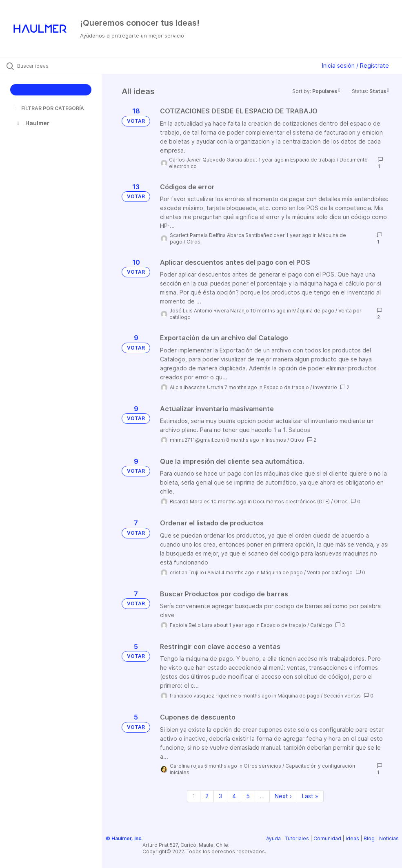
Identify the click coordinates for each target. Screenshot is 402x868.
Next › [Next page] (283, 796)
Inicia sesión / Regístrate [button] (355, 65)
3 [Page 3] (220, 796)
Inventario (325, 387)
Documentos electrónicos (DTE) (291, 502)
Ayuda (273, 838)
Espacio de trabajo (313, 160)
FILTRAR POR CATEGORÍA (49, 108)
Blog (369, 838)
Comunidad (327, 838)
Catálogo (321, 625)
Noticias (389, 838)
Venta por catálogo (330, 572)
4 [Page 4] (234, 796)
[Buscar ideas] (55, 66)
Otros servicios (262, 766)
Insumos (276, 440)
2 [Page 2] (207, 796)
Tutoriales (297, 838)
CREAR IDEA (51, 90)
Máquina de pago (313, 311)
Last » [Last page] (310, 796)
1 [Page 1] (194, 796)
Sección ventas (342, 696)
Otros (193, 242)
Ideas (352, 838)
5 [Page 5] (248, 796)
